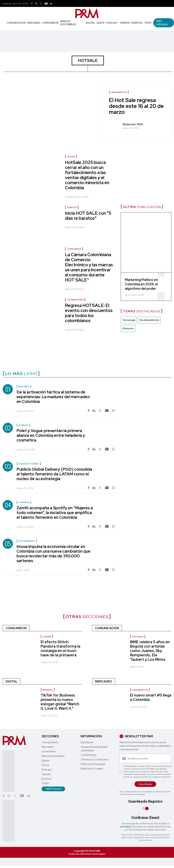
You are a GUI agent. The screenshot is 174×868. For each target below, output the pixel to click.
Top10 (148, 23)
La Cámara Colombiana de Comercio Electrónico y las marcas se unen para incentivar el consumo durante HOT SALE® (89, 267)
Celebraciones (75, 300)
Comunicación (16, 23)
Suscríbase (87, 742)
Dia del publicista (149, 320)
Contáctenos (89, 755)
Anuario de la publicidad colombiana (94, 749)
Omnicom (128, 329)
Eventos (137, 23)
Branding (48, 690)
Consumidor (50, 23)
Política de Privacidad (93, 764)
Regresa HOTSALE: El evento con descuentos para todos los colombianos (89, 313)
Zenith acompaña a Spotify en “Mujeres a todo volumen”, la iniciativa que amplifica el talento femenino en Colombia (55, 513)
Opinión (125, 23)
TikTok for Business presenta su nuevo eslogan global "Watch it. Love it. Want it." (60, 702)
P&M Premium (162, 23)
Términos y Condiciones (95, 760)
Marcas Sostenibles (68, 23)
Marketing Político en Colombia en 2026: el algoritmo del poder (141, 284)
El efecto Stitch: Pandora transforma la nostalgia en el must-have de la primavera (60, 649)
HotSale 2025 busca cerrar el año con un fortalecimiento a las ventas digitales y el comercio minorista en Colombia (87, 175)
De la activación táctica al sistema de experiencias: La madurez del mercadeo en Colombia (53, 397)
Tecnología (129, 320)
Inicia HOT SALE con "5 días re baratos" (88, 216)
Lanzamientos (140, 690)
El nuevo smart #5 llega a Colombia (151, 697)
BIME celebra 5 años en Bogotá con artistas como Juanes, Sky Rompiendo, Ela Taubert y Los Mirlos (150, 651)
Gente (100, 23)
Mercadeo (34, 23)
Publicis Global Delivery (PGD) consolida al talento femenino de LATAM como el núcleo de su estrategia (54, 474)
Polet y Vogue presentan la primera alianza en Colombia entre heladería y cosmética (51, 435)
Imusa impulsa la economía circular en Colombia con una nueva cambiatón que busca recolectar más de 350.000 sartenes (53, 554)
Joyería (47, 637)
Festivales (138, 637)
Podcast (112, 23)
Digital (90, 23)
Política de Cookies (92, 769)
